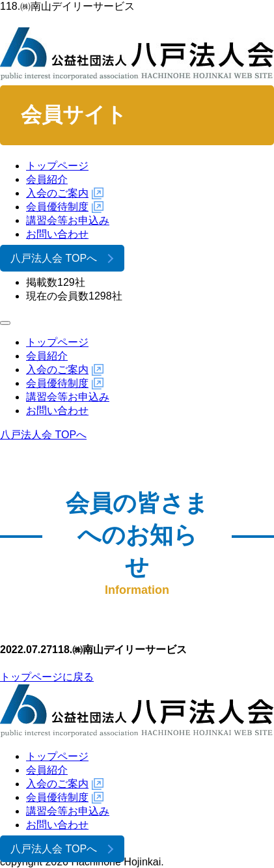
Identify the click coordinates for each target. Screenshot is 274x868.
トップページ (57, 166)
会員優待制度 (57, 207)
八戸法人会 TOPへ (54, 258)
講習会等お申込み (68, 220)
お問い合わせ (57, 234)
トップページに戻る (47, 677)
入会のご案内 (57, 193)
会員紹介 (47, 179)
